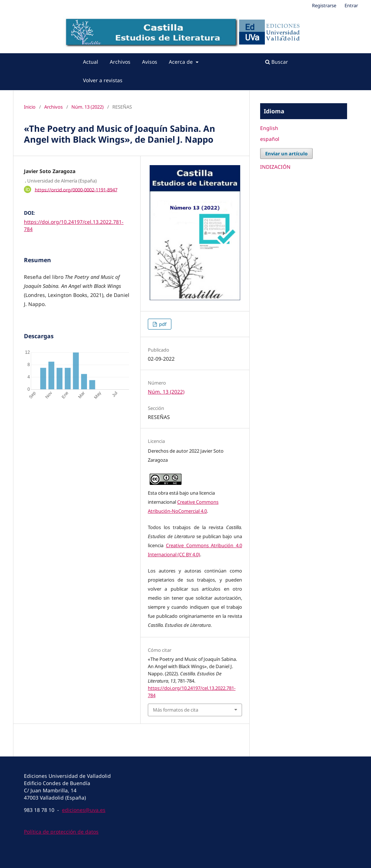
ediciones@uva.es (84, 810)
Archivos (120, 62)
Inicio (30, 107)
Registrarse (324, 5)
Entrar (351, 5)
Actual (91, 62)
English (269, 128)
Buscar (277, 62)
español (270, 139)
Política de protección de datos (61, 832)
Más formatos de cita (176, 710)
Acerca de (182, 62)
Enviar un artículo (286, 154)
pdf (162, 324)
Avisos (150, 62)
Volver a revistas (103, 80)
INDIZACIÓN (275, 167)
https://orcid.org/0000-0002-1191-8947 (76, 189)
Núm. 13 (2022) (87, 107)
